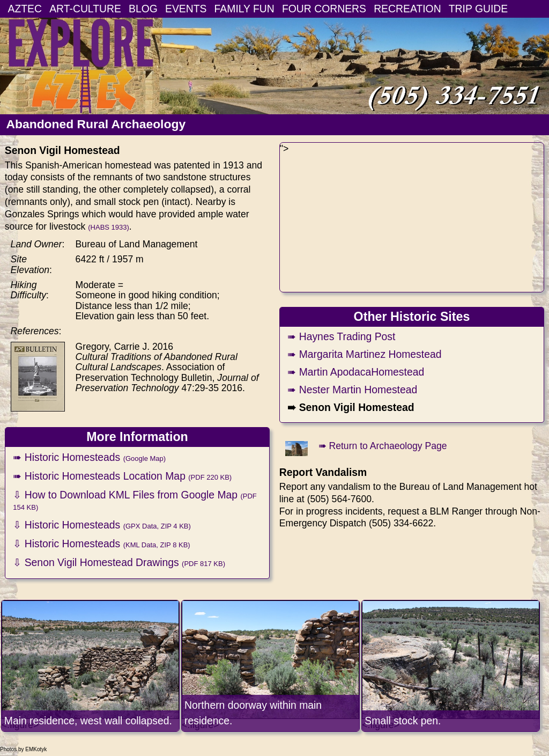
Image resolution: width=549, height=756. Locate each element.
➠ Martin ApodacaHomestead (356, 372)
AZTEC (25, 9)
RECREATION (407, 9)
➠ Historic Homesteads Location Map (122, 476)
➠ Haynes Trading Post (341, 336)
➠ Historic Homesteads (89, 457)
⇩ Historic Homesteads (102, 525)
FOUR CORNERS (324, 9)
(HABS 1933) (109, 227)
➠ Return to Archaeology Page (383, 446)
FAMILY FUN (244, 9)
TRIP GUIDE (478, 9)
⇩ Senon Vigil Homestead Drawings (119, 562)
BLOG (143, 9)
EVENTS (186, 9)
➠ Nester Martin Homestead (352, 390)
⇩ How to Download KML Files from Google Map (135, 500)
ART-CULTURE (85, 9)
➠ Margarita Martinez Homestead (364, 354)
